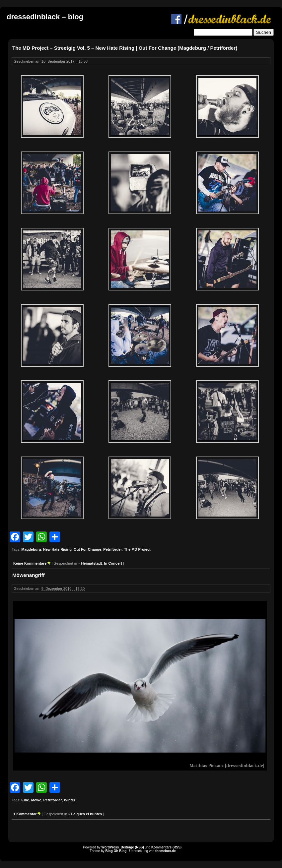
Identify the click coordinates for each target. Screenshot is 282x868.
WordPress (110, 847)
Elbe (25, 800)
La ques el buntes (86, 814)
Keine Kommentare (30, 563)
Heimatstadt (91, 563)
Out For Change (87, 549)
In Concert (113, 563)
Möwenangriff (29, 575)
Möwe (36, 800)
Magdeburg (31, 549)
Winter (70, 800)
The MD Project (137, 549)
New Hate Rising (57, 549)
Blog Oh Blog (116, 851)
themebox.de (166, 851)
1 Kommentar (25, 814)
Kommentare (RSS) (166, 847)
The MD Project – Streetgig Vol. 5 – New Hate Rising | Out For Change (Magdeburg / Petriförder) (125, 48)
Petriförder (112, 549)
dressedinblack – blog (45, 17)
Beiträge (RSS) (132, 847)
